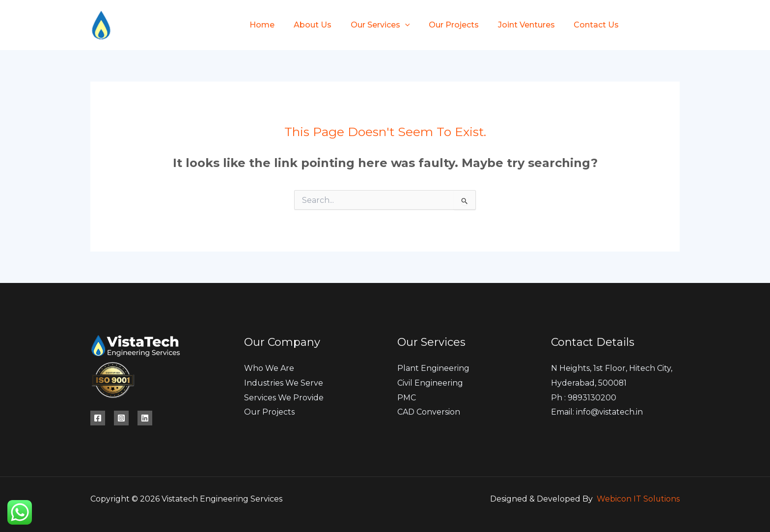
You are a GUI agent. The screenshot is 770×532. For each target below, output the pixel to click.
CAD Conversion (429, 412)
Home (261, 25)
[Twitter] (659, 26)
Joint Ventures (512, 25)
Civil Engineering (430, 383)
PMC (407, 398)
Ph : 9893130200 (584, 398)
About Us (308, 25)
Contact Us (578, 25)
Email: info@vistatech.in (597, 412)
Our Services (372, 25)
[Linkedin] (145, 418)
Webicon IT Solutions (638, 499)
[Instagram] (675, 26)
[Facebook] (642, 26)
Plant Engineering (433, 368)
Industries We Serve (284, 383)
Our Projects (442, 25)
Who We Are (269, 368)
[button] (397, 25)
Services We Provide (284, 398)
